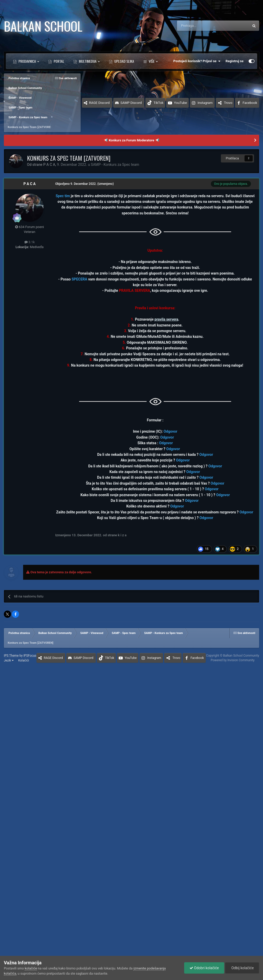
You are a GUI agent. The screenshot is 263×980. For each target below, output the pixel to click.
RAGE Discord (99, 103)
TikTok (159, 103)
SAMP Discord (131, 103)
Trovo (228, 103)
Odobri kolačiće (204, 968)
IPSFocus (30, 656)
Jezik (9, 660)
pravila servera (167, 319)
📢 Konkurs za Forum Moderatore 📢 (131, 140)
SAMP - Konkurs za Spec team (115, 165)
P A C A (29, 184)
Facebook (250, 103)
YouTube (180, 103)
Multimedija (88, 61)
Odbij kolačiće (242, 968)
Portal (59, 61)
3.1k (30, 242)
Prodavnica (27, 61)
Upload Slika (124, 61)
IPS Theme (11, 656)
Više (151, 61)
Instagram (205, 103)
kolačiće (31, 968)
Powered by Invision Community (233, 660)
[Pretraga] (201, 26)
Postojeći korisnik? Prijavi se (197, 61)
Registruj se (234, 61)
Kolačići (24, 660)
